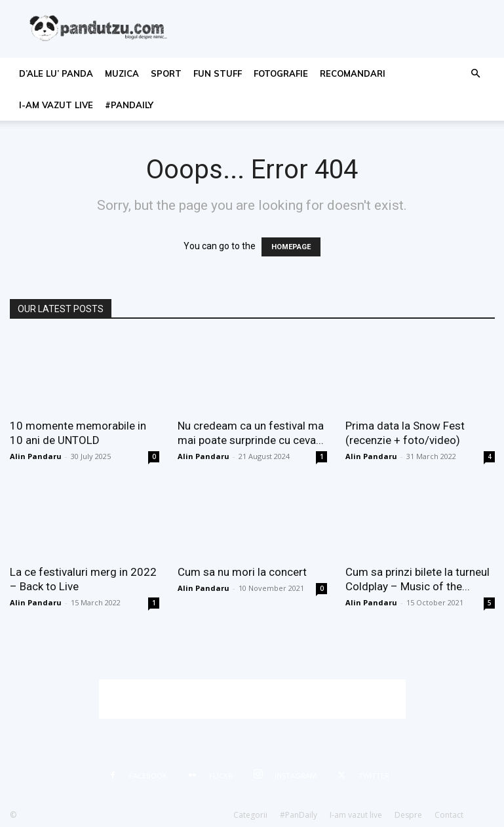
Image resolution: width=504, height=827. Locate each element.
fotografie (281, 73)
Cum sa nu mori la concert (242, 572)
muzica (122, 73)
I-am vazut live (56, 105)
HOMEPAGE (291, 247)
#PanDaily (129, 105)
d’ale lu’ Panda (56, 73)
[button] (475, 74)
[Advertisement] (252, 699)
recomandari (353, 73)
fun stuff (218, 73)
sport (166, 73)
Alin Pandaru (36, 456)
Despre (408, 815)
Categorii (250, 815)
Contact (449, 815)
